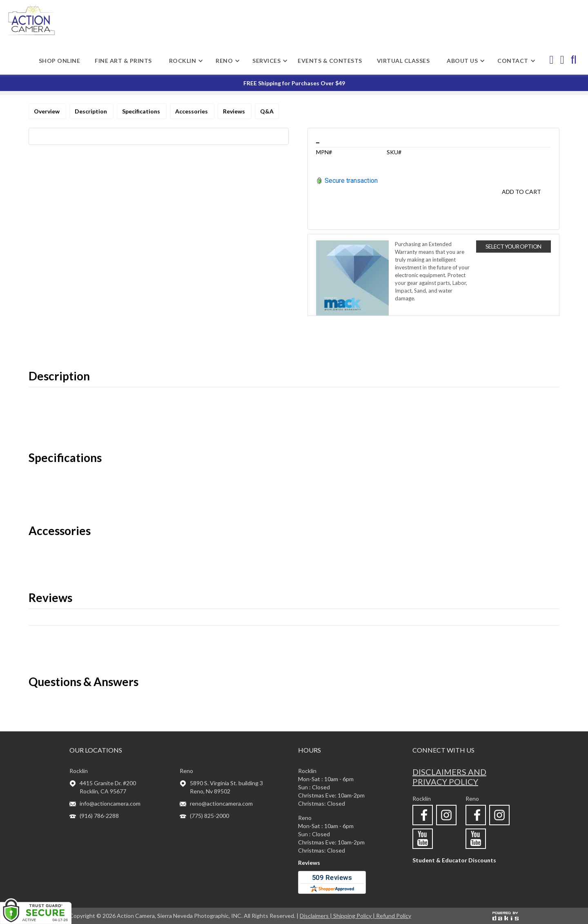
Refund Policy (394, 916)
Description (91, 111)
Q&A (267, 111)
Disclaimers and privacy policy (449, 777)
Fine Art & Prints (123, 61)
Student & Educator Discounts (454, 860)
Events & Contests (330, 61)
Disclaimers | (316, 916)
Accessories (192, 111)
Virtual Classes (403, 61)
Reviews (235, 111)
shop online (60, 61)
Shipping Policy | (355, 916)
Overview (47, 111)
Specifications (142, 111)
